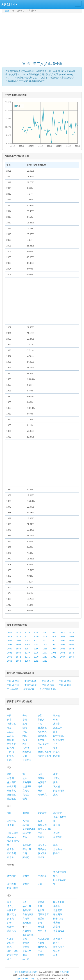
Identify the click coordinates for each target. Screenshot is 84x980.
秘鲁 (55, 845)
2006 (71, 637)
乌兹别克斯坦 (44, 752)
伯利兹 (57, 833)
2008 (54, 637)
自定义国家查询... (48, 689)
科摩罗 (10, 939)
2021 (10, 632)
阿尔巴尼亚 (59, 791)
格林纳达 (11, 837)
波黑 (55, 795)
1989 (10, 649)
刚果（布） (43, 931)
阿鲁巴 (57, 853)
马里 (55, 955)
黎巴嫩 (10, 740)
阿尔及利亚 (59, 902)
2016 (54, 632)
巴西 (25, 853)
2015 (62, 632)
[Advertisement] (43, 36)
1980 (18, 653)
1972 (18, 657)
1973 (10, 657)
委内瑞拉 (42, 813)
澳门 (40, 715)
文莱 (55, 748)
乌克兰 (26, 795)
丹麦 (40, 791)
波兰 (25, 778)
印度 (25, 732)
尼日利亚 (27, 923)
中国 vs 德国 (65, 681)
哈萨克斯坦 (59, 740)
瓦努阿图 (11, 884)
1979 (27, 653)
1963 (27, 661)
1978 (36, 653)
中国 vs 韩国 (65, 685)
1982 (71, 649)
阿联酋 (57, 756)
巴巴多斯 (11, 853)
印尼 (40, 724)
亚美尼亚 (27, 760)
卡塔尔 (10, 752)
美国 (9, 813)
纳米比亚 (27, 906)
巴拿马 (10, 857)
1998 (71, 641)
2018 (36, 632)
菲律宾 (41, 720)
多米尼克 (42, 825)
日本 (9, 720)
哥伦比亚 (27, 849)
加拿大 (26, 813)
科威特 (57, 752)
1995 (27, 645)
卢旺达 (10, 943)
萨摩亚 (26, 884)
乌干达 (26, 959)
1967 (62, 657)
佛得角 (57, 906)
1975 (62, 653)
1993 (45, 645)
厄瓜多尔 (42, 849)
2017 (45, 632)
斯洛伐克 (42, 795)
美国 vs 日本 (48, 681)
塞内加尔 (58, 939)
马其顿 (57, 786)
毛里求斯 (27, 910)
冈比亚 (41, 943)
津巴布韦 (27, 931)
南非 (9, 902)
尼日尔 (10, 906)
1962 (36, 661)
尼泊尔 (10, 732)
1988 (18, 649)
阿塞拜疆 (27, 752)
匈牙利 (10, 778)
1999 (62, 641)
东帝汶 (26, 748)
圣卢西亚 (58, 837)
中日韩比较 (13, 689)
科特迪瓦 (42, 947)
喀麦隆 (57, 923)
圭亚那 (57, 825)
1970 (36, 657)
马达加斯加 (43, 939)
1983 (62, 649)
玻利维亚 (58, 813)
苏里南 (10, 849)
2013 (10, 637)
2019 (27, 632)
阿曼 (40, 748)
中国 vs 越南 (48, 685)
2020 (18, 632)
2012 (18, 637)
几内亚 (26, 918)
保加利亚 (11, 782)
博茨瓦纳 (11, 914)
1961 (45, 661)
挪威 (40, 786)
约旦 (25, 736)
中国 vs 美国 (13, 681)
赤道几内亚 (59, 947)
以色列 (10, 748)
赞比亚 (26, 943)
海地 (25, 837)
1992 (54, 645)
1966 (71, 657)
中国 (9, 715)
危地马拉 (58, 849)
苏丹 (9, 959)
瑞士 (25, 774)
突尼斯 (26, 947)
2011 (27, 637)
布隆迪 (41, 927)
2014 (71, 632)
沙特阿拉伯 (59, 736)
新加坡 (57, 715)
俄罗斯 (41, 778)
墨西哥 (41, 837)
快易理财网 (64, 972)
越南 (25, 724)
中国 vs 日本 (31, 681)
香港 (25, 715)
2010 (36, 637)
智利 (40, 821)
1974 (71, 653)
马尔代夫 (42, 732)
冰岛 (40, 774)
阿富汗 (26, 744)
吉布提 (10, 918)
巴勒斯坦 (42, 736)
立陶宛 (26, 791)
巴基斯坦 (42, 728)
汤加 (40, 884)
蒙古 (55, 732)
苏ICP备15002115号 (26, 979)
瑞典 (25, 799)
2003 (27, 641)
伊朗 (25, 756)
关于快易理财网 (21, 972)
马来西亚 (11, 724)
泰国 (25, 720)
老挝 (9, 728)
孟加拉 (10, 736)
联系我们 (33, 972)
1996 (18, 645)
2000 (54, 641)
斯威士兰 (27, 951)
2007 (62, 637)
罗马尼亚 (27, 782)
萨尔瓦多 (42, 853)
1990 (71, 645)
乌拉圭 (26, 825)
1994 (36, 645)
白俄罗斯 (11, 786)
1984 (54, 649)
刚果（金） (59, 918)
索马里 (57, 951)
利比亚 (41, 910)
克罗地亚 (42, 782)
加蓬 (25, 955)
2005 (10, 641)
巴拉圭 (26, 821)
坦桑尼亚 (58, 910)
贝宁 (9, 923)
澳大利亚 (11, 876)
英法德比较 (29, 689)
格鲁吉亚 (11, 744)
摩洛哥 (10, 927)
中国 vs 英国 (13, 685)
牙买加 (10, 825)
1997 (10, 645)
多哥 (40, 923)
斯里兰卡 (58, 728)
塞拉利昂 (58, 914)
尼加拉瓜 (11, 821)
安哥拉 (41, 902)
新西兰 (26, 876)
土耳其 (57, 778)
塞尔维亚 (11, 795)
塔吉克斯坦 (43, 744)
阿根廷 (26, 857)
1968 (54, 657)
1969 (45, 657)
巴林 (9, 760)
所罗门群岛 (13, 888)
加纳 (40, 906)
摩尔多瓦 (11, 791)
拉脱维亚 (27, 786)
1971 (27, 657)
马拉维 (41, 955)
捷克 (55, 774)
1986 (36, 649)
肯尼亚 (10, 947)
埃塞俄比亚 (59, 931)
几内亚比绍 (13, 951)
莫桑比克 (11, 931)
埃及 (25, 902)
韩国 (55, 720)
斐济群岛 (42, 876)
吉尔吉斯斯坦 (44, 756)
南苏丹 (57, 943)
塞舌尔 (41, 918)
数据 (7, 11)
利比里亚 (11, 910)
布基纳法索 (28, 914)
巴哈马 (41, 857)
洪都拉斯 (27, 845)
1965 (10, 661)
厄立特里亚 (13, 955)
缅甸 (25, 728)
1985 (45, 649)
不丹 (55, 744)
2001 (45, 641)
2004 (18, 641)
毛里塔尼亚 (43, 914)
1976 (54, 653)
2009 (45, 637)
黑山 (55, 782)
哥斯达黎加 (13, 833)
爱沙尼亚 (11, 799)
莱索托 (57, 927)
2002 (36, 641)
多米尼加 (42, 845)
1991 (62, 645)
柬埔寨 (57, 724)
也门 (25, 740)
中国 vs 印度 (31, 685)
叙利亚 (41, 740)
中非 (40, 951)
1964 (18, 661)
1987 (27, 649)
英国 (9, 774)
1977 (45, 653)
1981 (10, 653)
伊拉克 (10, 756)
